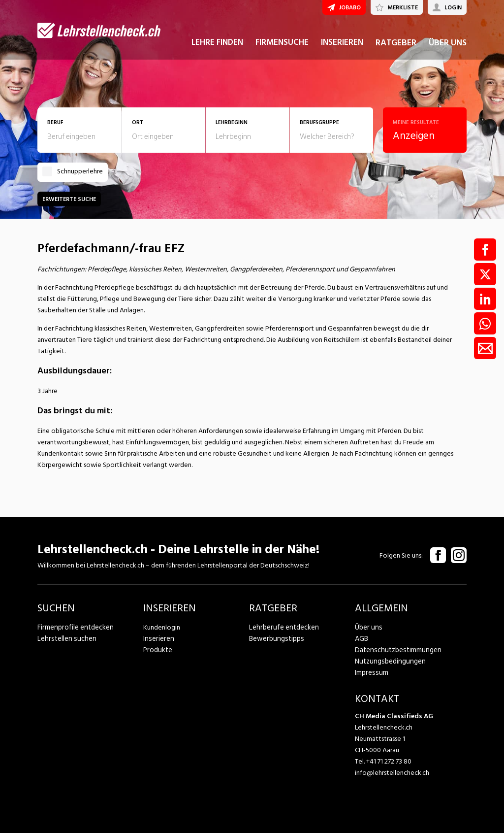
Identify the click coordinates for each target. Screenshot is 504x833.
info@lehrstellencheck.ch (392, 773)
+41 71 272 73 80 (389, 761)
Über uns (367, 627)
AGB (362, 639)
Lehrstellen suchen (64, 639)
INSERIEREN (342, 48)
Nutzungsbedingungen (388, 661)
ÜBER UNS (448, 49)
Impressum (370, 673)
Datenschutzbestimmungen (395, 650)
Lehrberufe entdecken (282, 627)
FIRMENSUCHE (282, 48)
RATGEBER (396, 49)
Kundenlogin (162, 627)
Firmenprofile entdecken (74, 627)
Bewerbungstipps (275, 639)
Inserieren (157, 639)
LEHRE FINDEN (217, 48)
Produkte (157, 650)
